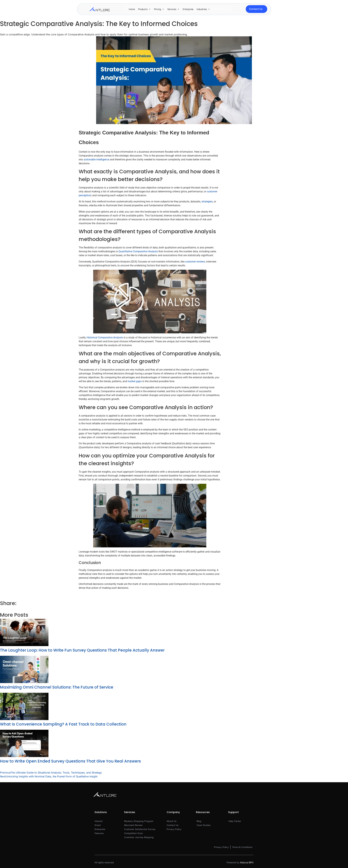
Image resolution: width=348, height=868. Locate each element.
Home (132, 9)
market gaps (135, 381)
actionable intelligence (96, 159)
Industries (202, 9)
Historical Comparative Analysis (105, 337)
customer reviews (195, 262)
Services (172, 9)
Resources (219, 9)
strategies (207, 201)
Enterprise (188, 9)
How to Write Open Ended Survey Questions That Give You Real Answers (70, 761)
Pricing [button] (157, 9)
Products (143, 9)
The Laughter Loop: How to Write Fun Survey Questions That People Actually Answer (82, 650)
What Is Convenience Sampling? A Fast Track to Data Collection (63, 724)
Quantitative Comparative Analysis (138, 251)
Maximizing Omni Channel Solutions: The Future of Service (57, 687)
